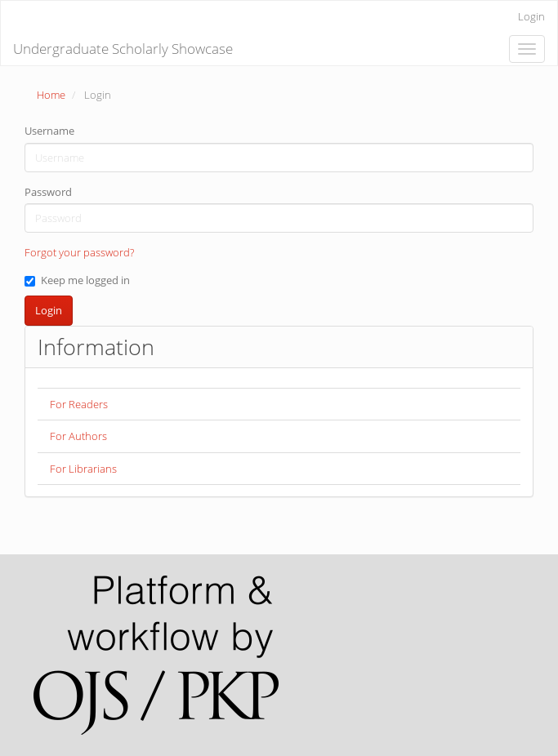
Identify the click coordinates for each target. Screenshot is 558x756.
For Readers (79, 404)
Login (531, 16)
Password (48, 192)
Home (51, 95)
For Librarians (83, 469)
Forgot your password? (79, 252)
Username (49, 131)
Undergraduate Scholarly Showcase (123, 49)
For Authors (78, 436)
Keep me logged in (77, 280)
